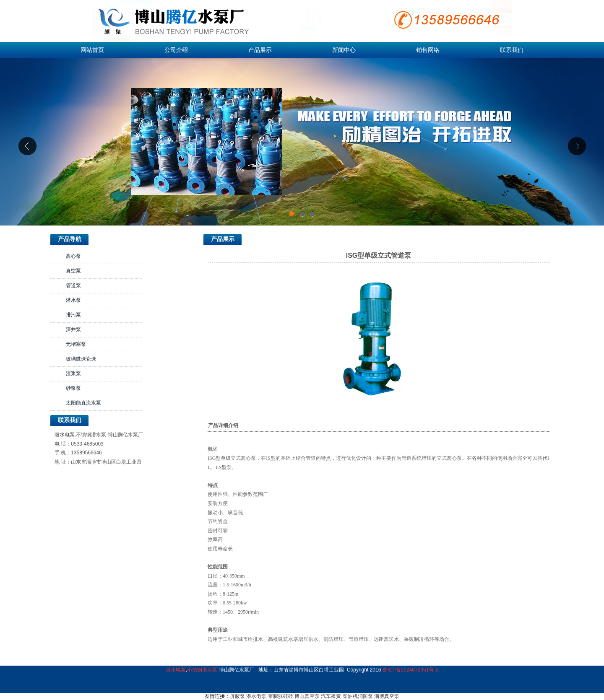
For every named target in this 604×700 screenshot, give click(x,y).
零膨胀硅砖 (281, 696)
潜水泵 (73, 300)
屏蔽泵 (237, 696)
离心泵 (73, 256)
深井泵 (73, 329)
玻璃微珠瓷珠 (81, 359)
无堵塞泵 (76, 344)
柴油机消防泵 (358, 696)
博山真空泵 (307, 696)
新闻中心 (344, 50)
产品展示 (260, 50)
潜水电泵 (65, 435)
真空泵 (73, 271)
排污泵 (73, 315)
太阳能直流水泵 (83, 403)
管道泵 (73, 285)
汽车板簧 (331, 696)
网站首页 (92, 50)
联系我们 (512, 50)
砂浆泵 (73, 388)
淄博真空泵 (387, 696)
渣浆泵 (73, 373)
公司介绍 (176, 50)
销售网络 (428, 50)
